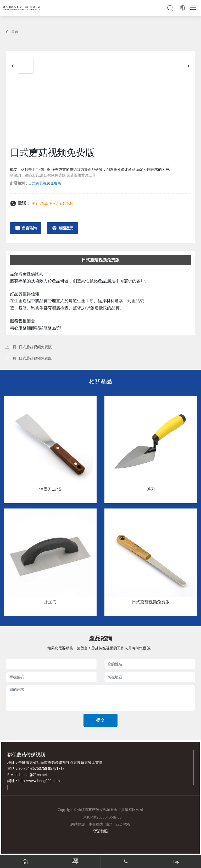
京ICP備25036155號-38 (102, 817)
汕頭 (109, 824)
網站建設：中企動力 (87, 824)
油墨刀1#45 (50, 489)
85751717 (56, 769)
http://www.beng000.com (39, 781)
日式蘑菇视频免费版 (35, 347)
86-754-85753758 (52, 203)
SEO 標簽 (123, 824)
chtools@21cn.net (32, 775)
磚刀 (151, 489)
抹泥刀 (50, 602)
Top (176, 861)
